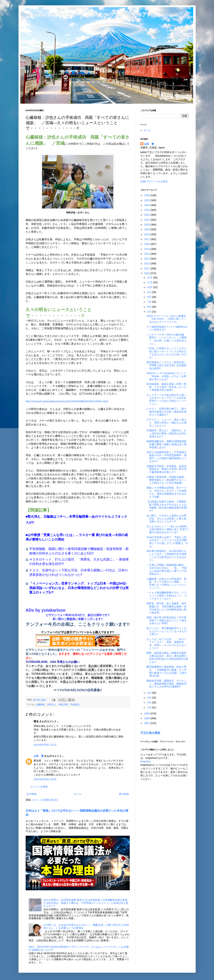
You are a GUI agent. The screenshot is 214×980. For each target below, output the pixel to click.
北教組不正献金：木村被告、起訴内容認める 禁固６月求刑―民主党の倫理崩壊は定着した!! (167, 469)
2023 (147, 210)
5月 (149, 312)
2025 (147, 200)
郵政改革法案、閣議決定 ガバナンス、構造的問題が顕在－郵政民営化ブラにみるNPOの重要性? (167, 684)
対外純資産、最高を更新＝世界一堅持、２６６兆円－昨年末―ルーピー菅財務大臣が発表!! (167, 387)
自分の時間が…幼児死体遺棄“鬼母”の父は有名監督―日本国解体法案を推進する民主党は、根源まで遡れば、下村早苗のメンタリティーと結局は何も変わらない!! (86, 903)
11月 (150, 282)
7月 (149, 302)
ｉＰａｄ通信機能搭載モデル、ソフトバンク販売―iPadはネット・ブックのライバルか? (167, 596)
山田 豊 (39, 756)
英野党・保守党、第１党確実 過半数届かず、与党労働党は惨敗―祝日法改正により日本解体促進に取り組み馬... (167, 608)
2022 (147, 215)
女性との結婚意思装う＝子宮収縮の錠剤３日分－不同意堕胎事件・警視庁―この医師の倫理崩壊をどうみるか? (167, 457)
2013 (147, 259)
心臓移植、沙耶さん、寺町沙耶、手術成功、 (58, 705)
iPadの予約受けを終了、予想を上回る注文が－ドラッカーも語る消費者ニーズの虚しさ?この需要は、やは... (167, 542)
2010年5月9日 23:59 (45, 779)
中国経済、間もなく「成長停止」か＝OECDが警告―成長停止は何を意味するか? (166, 433)
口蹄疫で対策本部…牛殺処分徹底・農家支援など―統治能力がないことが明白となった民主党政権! (167, 480)
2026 (147, 195)
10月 (150, 287)
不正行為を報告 (150, 733)
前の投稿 (124, 794)
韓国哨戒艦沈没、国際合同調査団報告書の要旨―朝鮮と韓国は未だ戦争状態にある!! (167, 444)
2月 (149, 702)
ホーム (78, 794)
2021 (147, 220)
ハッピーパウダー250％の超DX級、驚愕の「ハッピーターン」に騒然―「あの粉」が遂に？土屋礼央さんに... (167, 339)
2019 (147, 229)
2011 (147, 268)
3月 (149, 698)
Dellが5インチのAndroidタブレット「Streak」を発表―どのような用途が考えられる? (166, 376)
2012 (147, 263)
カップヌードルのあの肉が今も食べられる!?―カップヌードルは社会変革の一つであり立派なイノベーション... (167, 399)
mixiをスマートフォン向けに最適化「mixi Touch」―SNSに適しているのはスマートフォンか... (166, 319)
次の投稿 (32, 794)
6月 (149, 307)
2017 (147, 239)
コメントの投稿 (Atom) (45, 800)
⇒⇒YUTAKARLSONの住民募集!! (78, 690)
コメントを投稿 (39, 787)
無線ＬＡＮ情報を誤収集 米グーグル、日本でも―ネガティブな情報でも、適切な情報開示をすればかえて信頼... (167, 492)
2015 (147, 249)
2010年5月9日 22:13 (45, 745)
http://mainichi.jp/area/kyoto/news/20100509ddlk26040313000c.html (67, 401)
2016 (147, 244)
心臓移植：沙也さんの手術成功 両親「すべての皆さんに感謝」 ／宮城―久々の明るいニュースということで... (167, 583)
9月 (149, 292)
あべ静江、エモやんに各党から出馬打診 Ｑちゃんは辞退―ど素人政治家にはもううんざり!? (166, 519)
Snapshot (146, 761)
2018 (147, 234)
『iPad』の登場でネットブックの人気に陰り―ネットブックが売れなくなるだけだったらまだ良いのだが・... (167, 353)
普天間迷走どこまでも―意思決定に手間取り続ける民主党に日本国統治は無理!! (167, 365)
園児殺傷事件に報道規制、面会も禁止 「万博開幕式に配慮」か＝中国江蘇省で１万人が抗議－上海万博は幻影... (167, 671)
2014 (147, 254)
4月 (149, 693)
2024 (147, 205)
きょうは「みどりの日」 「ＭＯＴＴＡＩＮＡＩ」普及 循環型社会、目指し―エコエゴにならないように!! (167, 644)
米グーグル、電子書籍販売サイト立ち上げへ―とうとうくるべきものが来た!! (167, 631)
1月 (149, 707)
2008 (147, 718)
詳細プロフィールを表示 (154, 181)
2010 (147, 273)
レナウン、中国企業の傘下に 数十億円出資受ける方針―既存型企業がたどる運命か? (167, 412)
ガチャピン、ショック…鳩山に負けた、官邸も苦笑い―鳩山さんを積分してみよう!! (167, 423)
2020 (147, 225)
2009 (147, 714)
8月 (149, 297)
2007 (147, 723)
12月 (150, 278)
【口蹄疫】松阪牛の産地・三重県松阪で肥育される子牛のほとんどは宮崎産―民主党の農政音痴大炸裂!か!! (167, 506)
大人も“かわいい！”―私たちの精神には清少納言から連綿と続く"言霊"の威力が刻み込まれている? (167, 529)
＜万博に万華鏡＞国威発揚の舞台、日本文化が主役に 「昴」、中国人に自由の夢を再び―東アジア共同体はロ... (167, 569)
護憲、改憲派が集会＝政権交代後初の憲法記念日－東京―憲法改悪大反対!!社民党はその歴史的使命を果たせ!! (167, 657)
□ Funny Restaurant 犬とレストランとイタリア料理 (92, 15)
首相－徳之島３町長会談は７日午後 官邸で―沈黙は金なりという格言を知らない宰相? (168, 620)
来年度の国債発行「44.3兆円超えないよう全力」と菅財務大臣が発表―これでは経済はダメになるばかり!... (167, 555)
